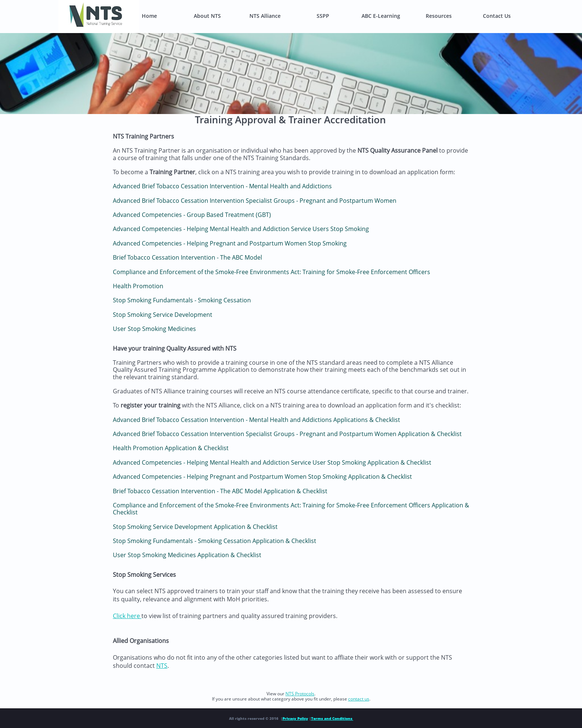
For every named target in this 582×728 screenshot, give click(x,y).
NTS (162, 666)
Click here (127, 616)
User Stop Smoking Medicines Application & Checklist (187, 555)
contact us (359, 699)
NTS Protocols (300, 694)
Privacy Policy (295, 718)
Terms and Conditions (332, 718)
